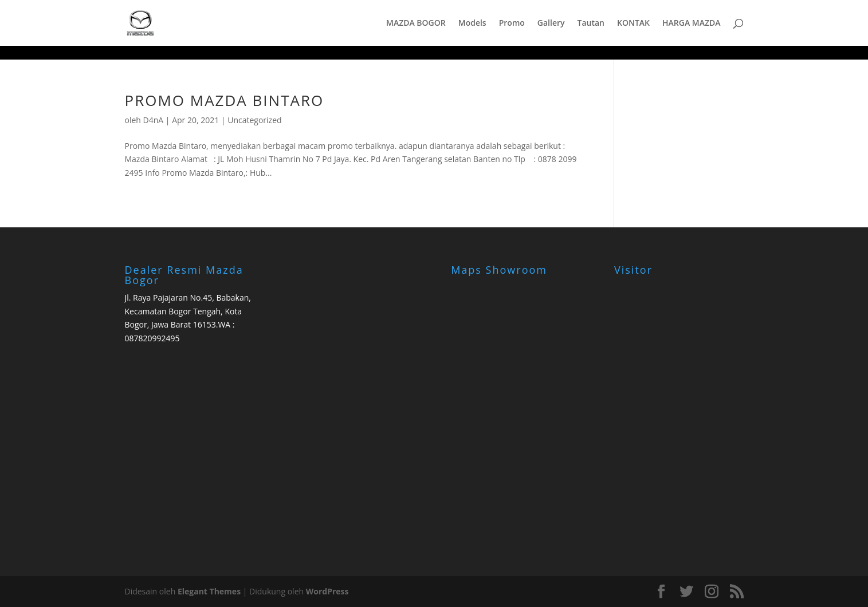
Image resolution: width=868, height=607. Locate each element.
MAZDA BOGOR (416, 23)
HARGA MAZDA (692, 23)
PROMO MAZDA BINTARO (225, 100)
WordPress (327, 591)
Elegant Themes (209, 591)
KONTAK (633, 23)
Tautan (590, 23)
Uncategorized (254, 120)
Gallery (551, 23)
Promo (512, 23)
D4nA (154, 120)
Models (472, 23)
